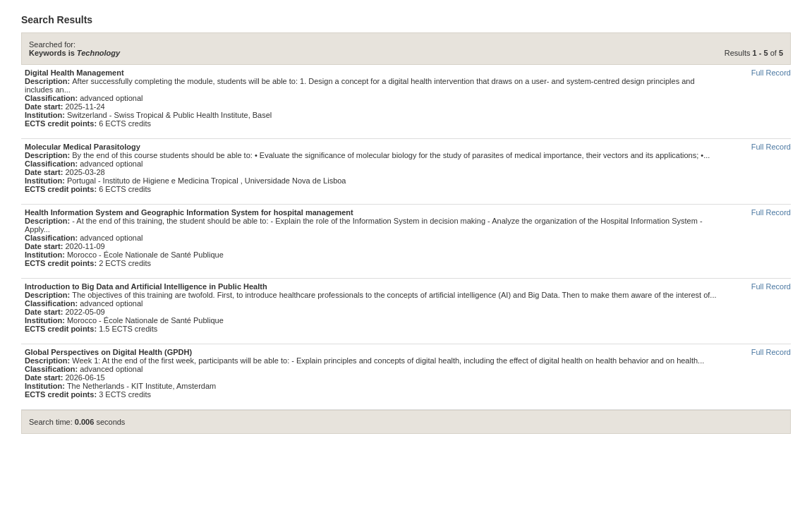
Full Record (771, 73)
